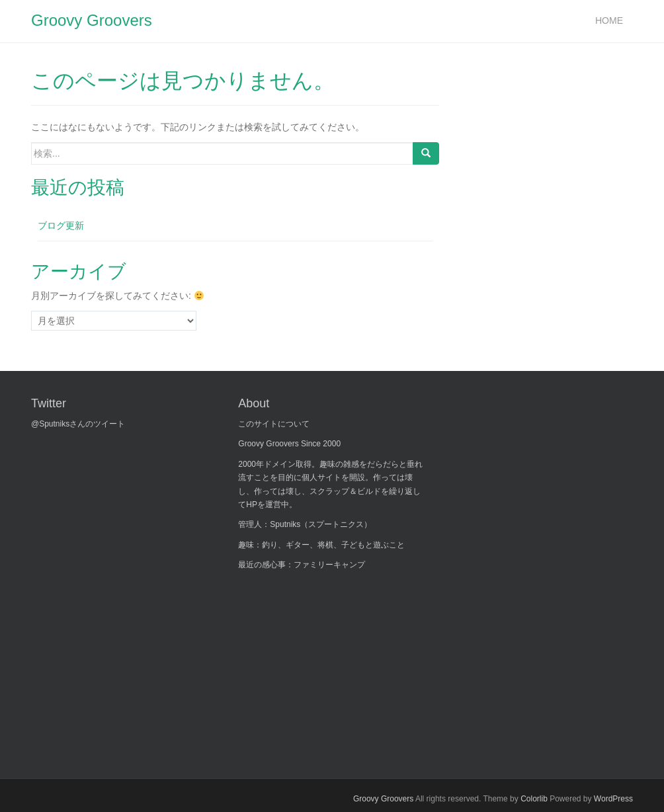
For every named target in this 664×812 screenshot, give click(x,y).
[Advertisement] (337, 666)
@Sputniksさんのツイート (78, 424)
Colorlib (534, 799)
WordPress (613, 799)
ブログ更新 (61, 225)
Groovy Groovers (92, 20)
